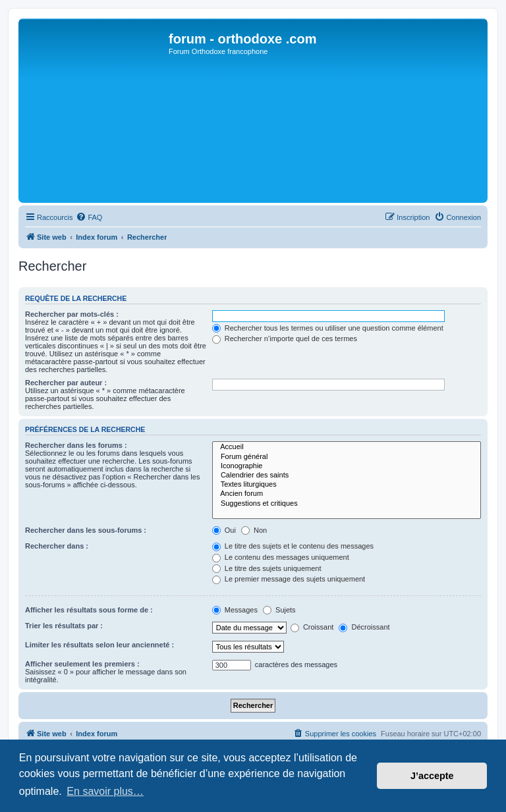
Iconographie (347, 466)
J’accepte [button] (432, 776)
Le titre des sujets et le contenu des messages (293, 546)
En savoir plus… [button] (105, 791)
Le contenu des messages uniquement (281, 557)
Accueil (347, 447)
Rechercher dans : (57, 546)
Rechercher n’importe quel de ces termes (285, 338)
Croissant (312, 627)
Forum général (347, 457)
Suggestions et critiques (347, 504)
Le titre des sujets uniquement (267, 568)
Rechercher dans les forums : (76, 445)
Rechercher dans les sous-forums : (86, 530)
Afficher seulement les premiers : (82, 664)
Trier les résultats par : (64, 626)
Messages (235, 610)
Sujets (279, 610)
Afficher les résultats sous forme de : (89, 610)
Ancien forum (347, 494)
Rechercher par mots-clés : (72, 314)
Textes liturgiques (347, 485)
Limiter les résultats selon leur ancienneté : (99, 645)
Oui (224, 530)
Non (254, 530)
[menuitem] (89, 217)
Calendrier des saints (347, 475)
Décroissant (364, 627)
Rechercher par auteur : (66, 383)
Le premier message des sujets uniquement (289, 579)
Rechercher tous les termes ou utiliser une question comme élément (328, 328)
